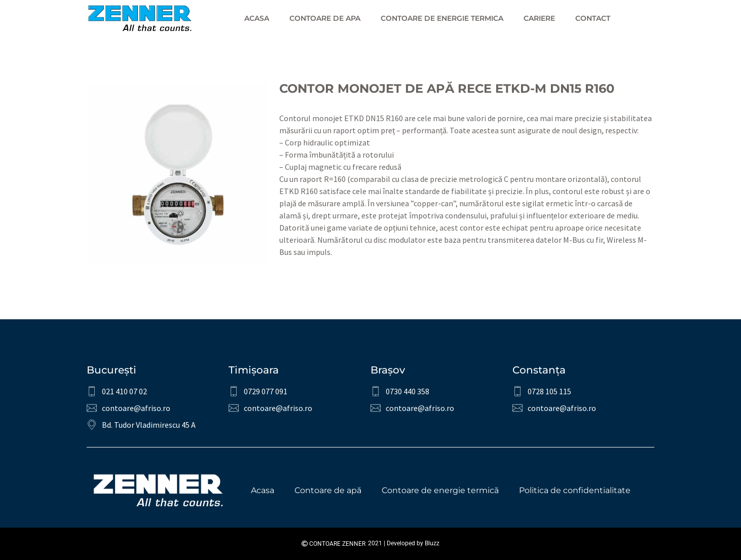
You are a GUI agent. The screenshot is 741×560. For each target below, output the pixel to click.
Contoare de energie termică (440, 490)
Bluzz (432, 543)
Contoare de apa (325, 18)
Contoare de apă (328, 490)
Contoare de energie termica (442, 18)
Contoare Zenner (334, 544)
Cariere (539, 18)
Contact (593, 18)
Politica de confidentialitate (575, 490)
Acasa (257, 18)
